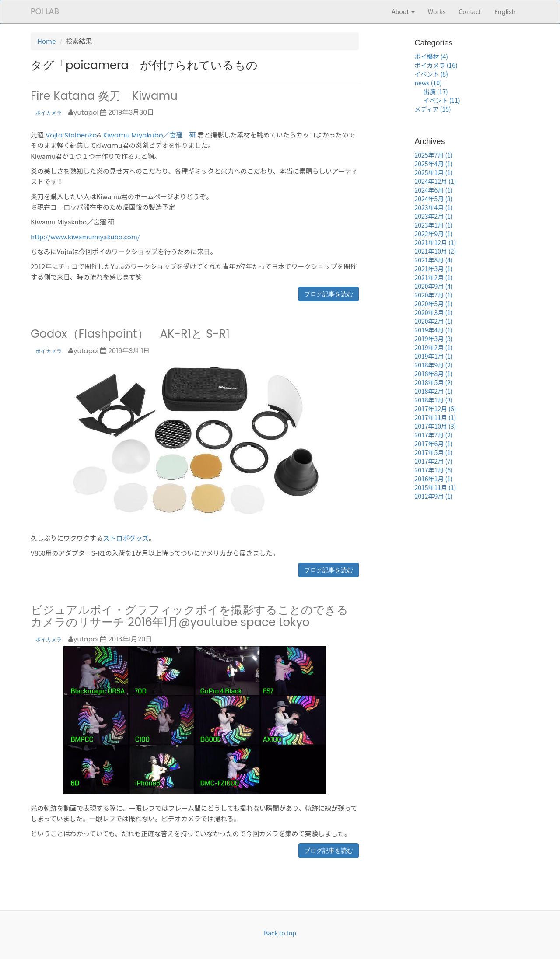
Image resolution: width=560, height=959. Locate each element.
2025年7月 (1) (434, 155)
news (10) (428, 83)
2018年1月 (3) (434, 400)
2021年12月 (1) (436, 242)
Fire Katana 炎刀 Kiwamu (104, 96)
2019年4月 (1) (434, 330)
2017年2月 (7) (434, 461)
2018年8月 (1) (434, 374)
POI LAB (45, 11)
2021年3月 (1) (434, 269)
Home (46, 41)
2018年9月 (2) (434, 365)
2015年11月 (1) (436, 487)
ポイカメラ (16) (436, 65)
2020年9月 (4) (434, 286)
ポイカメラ (49, 113)
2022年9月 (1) (434, 234)
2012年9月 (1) (434, 496)
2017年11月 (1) (436, 417)
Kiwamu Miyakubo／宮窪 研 (149, 135)
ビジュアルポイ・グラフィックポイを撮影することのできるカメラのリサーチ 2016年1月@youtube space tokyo (189, 616)
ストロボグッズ (126, 538)
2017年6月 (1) (434, 444)
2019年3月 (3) (434, 339)
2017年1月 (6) (434, 470)
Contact (470, 11)
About (403, 11)
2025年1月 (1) (434, 172)
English (505, 12)
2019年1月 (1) (434, 356)
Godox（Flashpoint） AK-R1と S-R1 (130, 334)
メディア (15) (433, 109)
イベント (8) (431, 74)
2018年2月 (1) (434, 391)
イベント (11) (442, 100)
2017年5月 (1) (434, 452)
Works (437, 11)
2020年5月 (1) (434, 304)
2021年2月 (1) (434, 277)
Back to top (280, 933)
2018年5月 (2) (434, 382)
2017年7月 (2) (434, 435)
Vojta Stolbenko (71, 135)
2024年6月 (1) (434, 190)
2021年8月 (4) (434, 260)
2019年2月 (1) (434, 347)
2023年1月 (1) (434, 225)
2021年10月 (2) (436, 251)
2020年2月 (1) (434, 321)
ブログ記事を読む (329, 294)
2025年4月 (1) (434, 164)
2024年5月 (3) (434, 199)
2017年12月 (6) (436, 409)
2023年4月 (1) (434, 207)
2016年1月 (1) (434, 479)
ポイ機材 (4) (431, 56)
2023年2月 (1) (434, 216)
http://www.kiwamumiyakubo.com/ (85, 236)
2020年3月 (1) (434, 312)
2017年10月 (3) (436, 426)
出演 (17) (436, 91)
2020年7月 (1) (434, 295)
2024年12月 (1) (436, 181)
